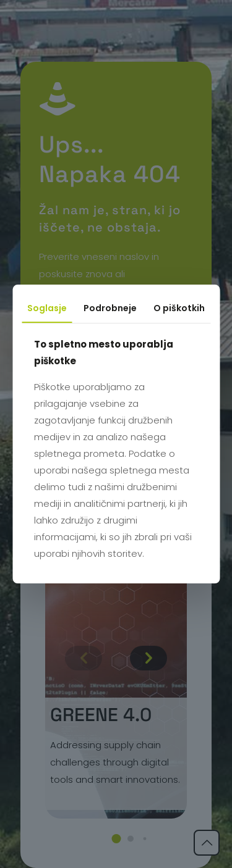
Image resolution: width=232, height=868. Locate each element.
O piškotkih (179, 308)
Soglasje (47, 308)
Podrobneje (110, 308)
